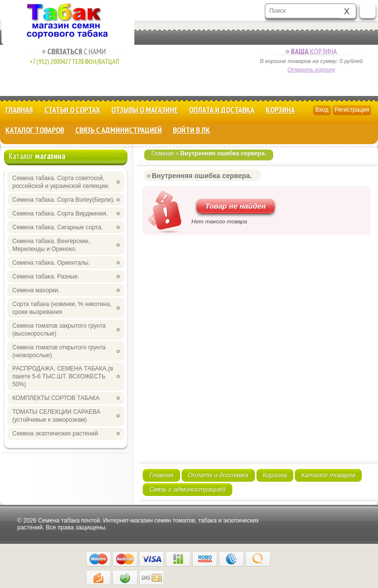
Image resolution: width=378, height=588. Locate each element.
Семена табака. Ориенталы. (51, 263)
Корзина (311, 51)
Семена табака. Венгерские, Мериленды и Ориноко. (51, 245)
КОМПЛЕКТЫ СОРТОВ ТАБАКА (56, 398)
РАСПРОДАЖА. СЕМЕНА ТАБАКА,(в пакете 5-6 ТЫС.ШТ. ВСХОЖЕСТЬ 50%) (63, 376)
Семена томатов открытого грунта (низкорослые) (59, 351)
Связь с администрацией (119, 130)
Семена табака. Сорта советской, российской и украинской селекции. (61, 182)
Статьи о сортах (72, 110)
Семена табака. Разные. (46, 277)
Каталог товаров (35, 130)
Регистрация (352, 110)
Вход (322, 110)
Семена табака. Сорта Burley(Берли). (63, 200)
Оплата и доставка (222, 110)
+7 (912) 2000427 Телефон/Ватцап (74, 62)
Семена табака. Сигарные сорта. (58, 227)
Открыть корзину (312, 69)
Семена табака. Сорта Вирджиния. (60, 214)
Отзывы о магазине (144, 110)
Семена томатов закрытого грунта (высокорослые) (59, 330)
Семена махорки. (36, 290)
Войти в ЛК (191, 130)
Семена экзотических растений (55, 433)
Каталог (37, 156)
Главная (19, 110)
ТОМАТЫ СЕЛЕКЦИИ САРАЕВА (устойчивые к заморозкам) (56, 416)
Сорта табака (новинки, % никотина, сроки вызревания (62, 308)
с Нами (74, 51)
